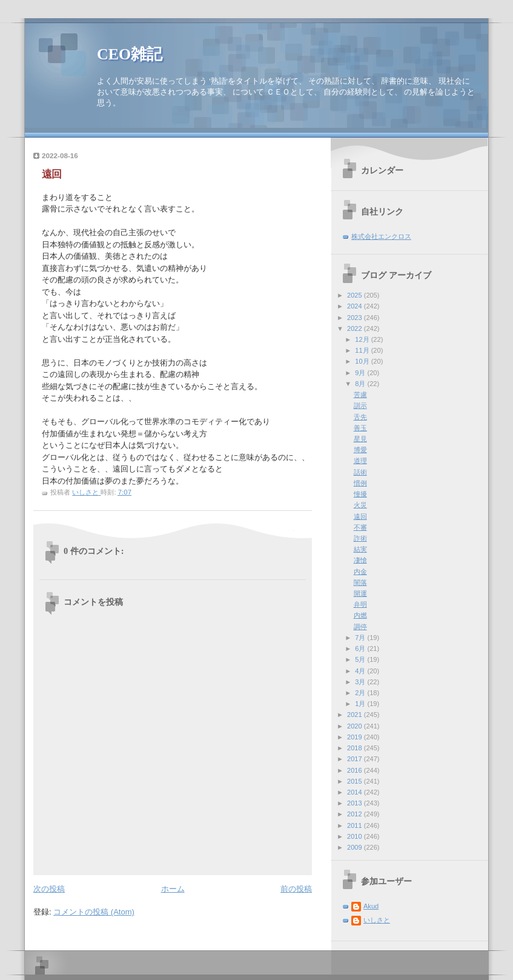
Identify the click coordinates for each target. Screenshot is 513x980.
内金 (360, 572)
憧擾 (360, 494)
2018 (356, 748)
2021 (356, 715)
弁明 (360, 604)
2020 (356, 726)
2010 (356, 836)
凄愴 (360, 560)
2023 (356, 318)
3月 (361, 682)
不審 (360, 527)
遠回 (360, 516)
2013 (356, 803)
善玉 (360, 428)
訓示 (360, 405)
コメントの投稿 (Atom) (94, 912)
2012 (356, 814)
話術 (360, 472)
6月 (361, 648)
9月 (361, 373)
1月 (361, 704)
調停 (360, 627)
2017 (356, 759)
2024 (356, 306)
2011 (356, 825)
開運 (360, 593)
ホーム (173, 889)
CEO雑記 (130, 54)
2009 (356, 847)
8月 (361, 384)
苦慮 (360, 395)
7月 (361, 638)
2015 (356, 781)
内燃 (360, 615)
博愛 (360, 450)
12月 (363, 339)
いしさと (377, 920)
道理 (360, 461)
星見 (360, 439)
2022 (356, 328)
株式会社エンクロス (381, 236)
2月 (361, 693)
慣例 (360, 483)
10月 (363, 361)
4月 (361, 671)
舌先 (360, 417)
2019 (356, 737)
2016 (356, 770)
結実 (360, 549)
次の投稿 (49, 889)
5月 (361, 659)
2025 (356, 295)
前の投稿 (296, 889)
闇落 (360, 582)
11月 (363, 350)
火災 (360, 505)
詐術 (360, 538)
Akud (371, 906)
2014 (356, 792)
